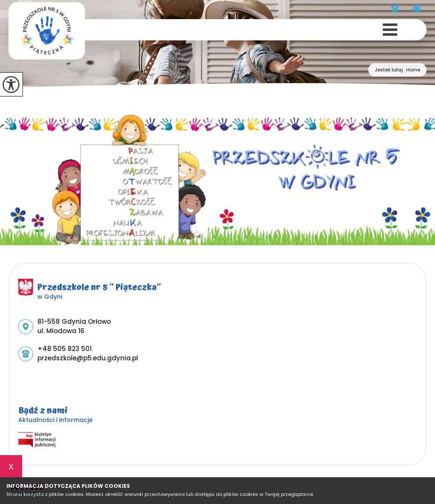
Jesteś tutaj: (390, 70)
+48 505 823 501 (395, 9)
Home (413, 70)
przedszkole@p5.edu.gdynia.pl (416, 9)
